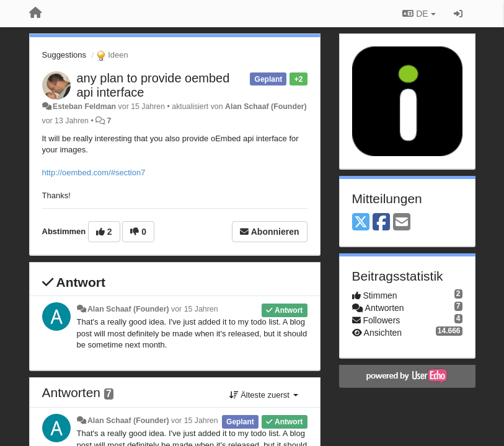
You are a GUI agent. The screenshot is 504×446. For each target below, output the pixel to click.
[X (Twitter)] (361, 223)
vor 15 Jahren (194, 309)
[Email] (402, 223)
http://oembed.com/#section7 (94, 173)
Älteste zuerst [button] (264, 395)
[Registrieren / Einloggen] (458, 14)
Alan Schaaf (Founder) (266, 107)
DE (419, 14)
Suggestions (64, 55)
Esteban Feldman (84, 107)
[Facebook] (381, 223)
